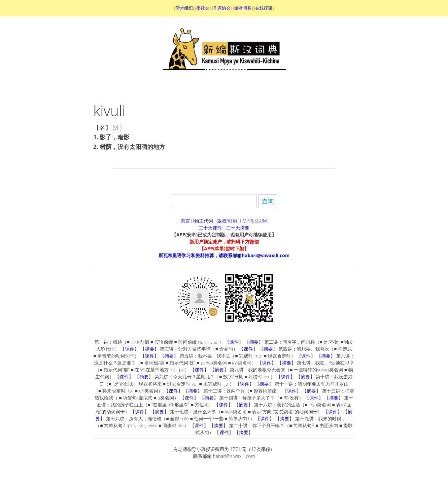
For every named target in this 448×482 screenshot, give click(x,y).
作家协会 (222, 8)
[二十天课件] (210, 228)
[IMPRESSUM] (254, 221)
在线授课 (264, 8)
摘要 (254, 342)
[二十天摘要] (238, 228)
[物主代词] (204, 221)
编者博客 (243, 8)
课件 (234, 342)
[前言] (186, 221)
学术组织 (184, 8)
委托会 (203, 8)
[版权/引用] (227, 221)
